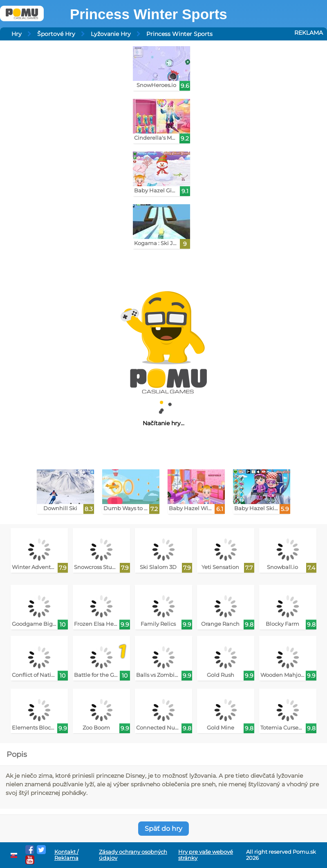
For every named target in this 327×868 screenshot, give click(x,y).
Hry (17, 34)
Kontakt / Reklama (66, 855)
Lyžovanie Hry (111, 34)
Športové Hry (56, 34)
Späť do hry (163, 829)
